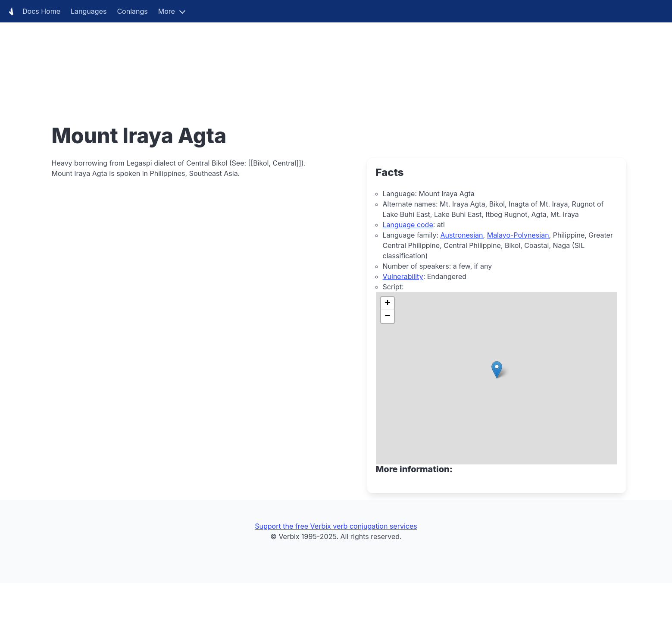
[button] (497, 370)
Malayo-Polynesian (518, 235)
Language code (408, 225)
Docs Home (33, 11)
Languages (89, 11)
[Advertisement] (259, 60)
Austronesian (461, 235)
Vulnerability (403, 276)
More (167, 11)
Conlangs (132, 11)
